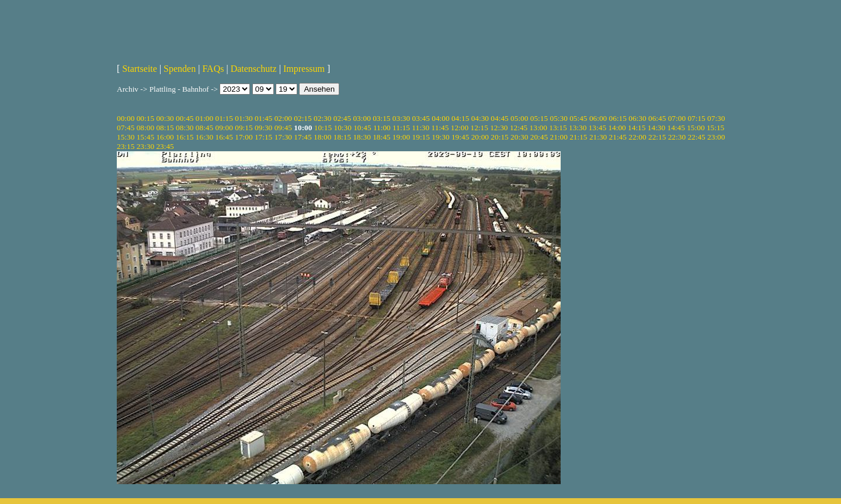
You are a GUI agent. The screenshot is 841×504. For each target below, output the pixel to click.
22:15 (657, 137)
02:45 (342, 118)
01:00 (204, 118)
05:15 (539, 118)
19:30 (440, 137)
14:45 (676, 128)
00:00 (126, 118)
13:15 (558, 128)
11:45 (440, 128)
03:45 (421, 118)
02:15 (303, 118)
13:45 (597, 128)
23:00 (716, 137)
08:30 (185, 128)
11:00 (382, 128)
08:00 (145, 128)
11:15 (401, 128)
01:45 (263, 118)
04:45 (499, 118)
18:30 (362, 137)
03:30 (401, 118)
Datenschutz (254, 69)
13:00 (538, 128)
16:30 (204, 137)
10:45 (362, 128)
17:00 (244, 137)
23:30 (145, 146)
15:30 (126, 137)
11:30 (420, 128)
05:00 (519, 118)
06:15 (618, 118)
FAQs (213, 69)
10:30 (342, 128)
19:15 (421, 137)
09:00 (224, 128)
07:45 (126, 128)
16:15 (185, 137)
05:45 (578, 118)
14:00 (617, 128)
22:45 (696, 137)
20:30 (519, 137)
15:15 (715, 128)
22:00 (637, 137)
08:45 (204, 128)
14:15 (637, 128)
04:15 (460, 118)
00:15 (145, 118)
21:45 (618, 137)
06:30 (637, 118)
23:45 (165, 146)
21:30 (598, 137)
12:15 (479, 128)
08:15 (165, 128)
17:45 (303, 137)
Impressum (304, 69)
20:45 (539, 137)
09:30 (263, 128)
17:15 (263, 137)
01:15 (224, 118)
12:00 (460, 128)
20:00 (480, 137)
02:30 (322, 118)
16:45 (224, 137)
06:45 (657, 118)
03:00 (362, 118)
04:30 (480, 118)
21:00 (558, 137)
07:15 (696, 118)
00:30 (165, 118)
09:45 (283, 128)
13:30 (578, 128)
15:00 (696, 128)
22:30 (677, 137)
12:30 (499, 128)
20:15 (499, 137)
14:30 (656, 128)
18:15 (342, 137)
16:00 (165, 137)
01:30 (244, 118)
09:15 (244, 128)
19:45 (460, 137)
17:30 (283, 137)
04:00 (440, 118)
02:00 (283, 118)
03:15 (381, 118)
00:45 (185, 118)
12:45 (519, 128)
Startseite (140, 69)
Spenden (180, 69)
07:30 (716, 118)
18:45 (381, 137)
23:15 (126, 146)
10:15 (323, 128)
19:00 (401, 137)
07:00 (677, 118)
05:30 (558, 118)
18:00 (322, 137)
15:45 (145, 137)
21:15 (578, 137)
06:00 (598, 118)
